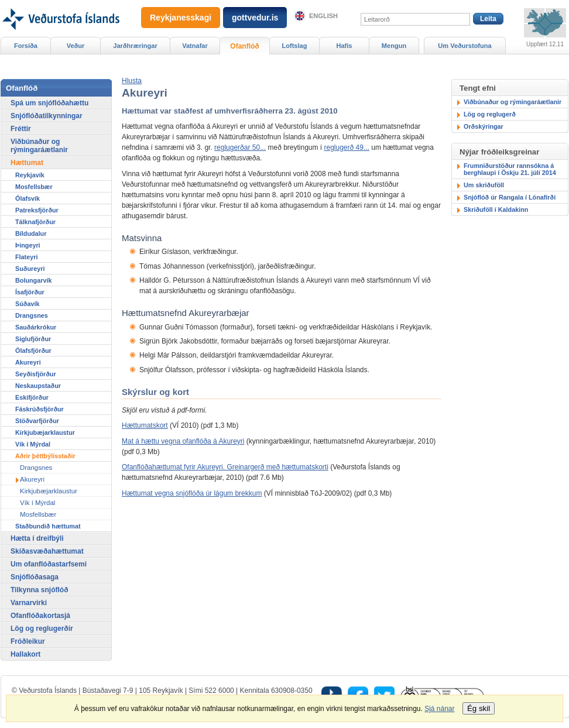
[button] (132, 81)
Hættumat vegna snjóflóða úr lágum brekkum (192, 493)
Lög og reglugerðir (42, 629)
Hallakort (25, 654)
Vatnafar (195, 46)
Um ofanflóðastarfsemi (49, 564)
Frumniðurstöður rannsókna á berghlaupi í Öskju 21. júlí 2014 (510, 169)
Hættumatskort (145, 425)
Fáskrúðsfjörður (40, 409)
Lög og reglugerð (490, 114)
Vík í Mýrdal (33, 444)
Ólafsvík (28, 198)
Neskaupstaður (38, 386)
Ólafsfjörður (33, 351)
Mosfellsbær (34, 187)
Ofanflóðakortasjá (40, 616)
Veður (76, 46)
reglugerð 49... (347, 147)
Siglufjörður (33, 339)
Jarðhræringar (135, 46)
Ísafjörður (30, 292)
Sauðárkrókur (36, 327)
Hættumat (27, 163)
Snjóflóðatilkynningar (47, 116)
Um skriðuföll (484, 185)
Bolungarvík (33, 280)
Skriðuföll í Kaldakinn (496, 210)
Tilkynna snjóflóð (39, 590)
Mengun (394, 46)
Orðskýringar (484, 126)
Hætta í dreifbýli (37, 538)
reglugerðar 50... (240, 147)
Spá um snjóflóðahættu (49, 103)
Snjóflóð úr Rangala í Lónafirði (510, 197)
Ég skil (479, 708)
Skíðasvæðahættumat (47, 551)
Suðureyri (30, 269)
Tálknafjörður (35, 222)
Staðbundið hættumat (48, 526)
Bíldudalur (31, 233)
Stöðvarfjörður (37, 421)
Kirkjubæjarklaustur (45, 432)
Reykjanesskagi (181, 18)
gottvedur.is (255, 18)
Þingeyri (28, 245)
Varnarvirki (29, 603)
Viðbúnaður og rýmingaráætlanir (513, 102)
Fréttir (21, 129)
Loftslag (295, 46)
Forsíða (26, 46)
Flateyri (26, 257)
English (323, 16)
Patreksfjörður (37, 210)
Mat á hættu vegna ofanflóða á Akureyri (183, 441)
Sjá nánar (439, 709)
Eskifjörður (32, 397)
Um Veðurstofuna (465, 46)
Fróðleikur (28, 641)
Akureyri (28, 362)
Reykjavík (30, 175)
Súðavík (27, 304)
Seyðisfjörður (36, 374)
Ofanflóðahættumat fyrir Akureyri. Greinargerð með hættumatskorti (225, 467)
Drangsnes (32, 315)
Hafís (345, 46)
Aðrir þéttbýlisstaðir (45, 456)
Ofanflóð (244, 46)
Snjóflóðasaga (35, 577)
